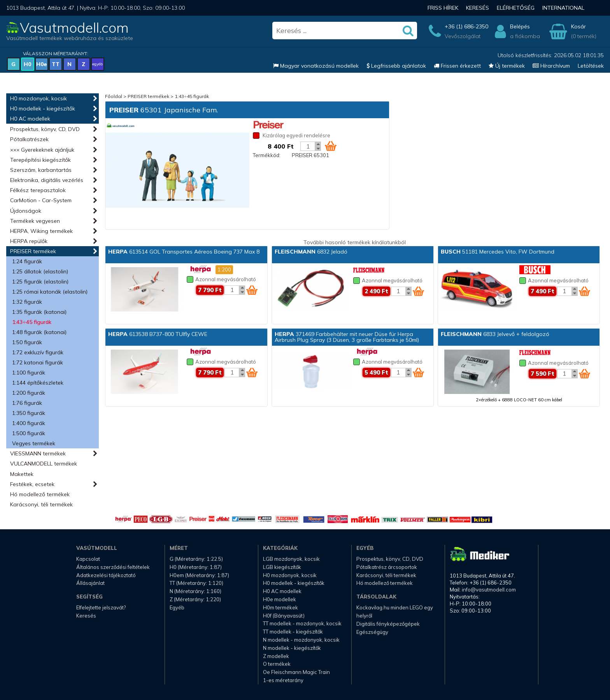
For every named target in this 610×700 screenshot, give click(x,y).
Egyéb (177, 607)
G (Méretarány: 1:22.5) (196, 559)
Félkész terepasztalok (38, 190)
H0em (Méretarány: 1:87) (199, 575)
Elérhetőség (516, 8)
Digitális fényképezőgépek (388, 624)
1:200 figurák (29, 393)
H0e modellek (280, 599)
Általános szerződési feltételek (113, 567)
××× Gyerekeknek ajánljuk (42, 150)
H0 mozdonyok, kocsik (39, 98)
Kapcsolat (88, 559)
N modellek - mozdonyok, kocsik (301, 640)
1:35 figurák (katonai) (39, 312)
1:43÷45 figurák (32, 322)
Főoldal (114, 96)
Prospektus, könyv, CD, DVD (45, 129)
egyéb (97, 64)
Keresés (478, 8)
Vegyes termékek (34, 443)
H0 (27, 64)
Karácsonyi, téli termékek (41, 504)
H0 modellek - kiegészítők (43, 108)
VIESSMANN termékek (38, 453)
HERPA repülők (29, 241)
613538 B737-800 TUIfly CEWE (158, 334)
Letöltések (591, 66)
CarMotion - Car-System (41, 200)
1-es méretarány (283, 680)
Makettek (22, 474)
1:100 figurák (29, 373)
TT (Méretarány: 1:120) (196, 583)
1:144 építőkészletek (38, 383)
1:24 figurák (27, 261)
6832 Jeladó (311, 252)
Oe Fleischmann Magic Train (296, 672)
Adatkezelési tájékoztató (106, 575)
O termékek (277, 664)
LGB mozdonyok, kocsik (291, 559)
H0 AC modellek (30, 119)
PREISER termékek (33, 251)
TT (56, 64)
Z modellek (276, 656)
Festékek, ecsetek (32, 484)
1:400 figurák (29, 423)
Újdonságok (26, 211)
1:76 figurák (27, 403)
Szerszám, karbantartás (41, 170)
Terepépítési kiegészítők (40, 160)
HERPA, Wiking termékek (41, 231)
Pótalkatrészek (29, 139)
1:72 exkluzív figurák (38, 352)
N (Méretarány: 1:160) (195, 591)
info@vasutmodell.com (489, 590)
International (563, 8)
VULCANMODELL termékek (44, 464)
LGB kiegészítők (282, 567)
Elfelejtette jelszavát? (101, 607)
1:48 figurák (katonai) (39, 332)
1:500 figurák (29, 433)
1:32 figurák (27, 302)
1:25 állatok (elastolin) (40, 271)
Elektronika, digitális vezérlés (47, 180)
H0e (42, 64)
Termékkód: (267, 155)
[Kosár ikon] (331, 146)
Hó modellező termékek (40, 494)
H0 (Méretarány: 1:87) (196, 567)
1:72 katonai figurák (38, 362)
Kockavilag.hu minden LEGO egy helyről (395, 612)
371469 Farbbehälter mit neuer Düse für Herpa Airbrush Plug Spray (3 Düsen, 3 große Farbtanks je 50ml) (347, 337)
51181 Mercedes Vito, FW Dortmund (498, 252)
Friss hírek (443, 8)
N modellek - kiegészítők (292, 648)
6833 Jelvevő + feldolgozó (495, 334)
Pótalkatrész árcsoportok (387, 567)
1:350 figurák (29, 413)
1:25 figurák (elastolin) (40, 282)
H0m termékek (280, 607)
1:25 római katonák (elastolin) (50, 292)
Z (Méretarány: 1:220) (195, 599)
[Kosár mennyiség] (308, 146)
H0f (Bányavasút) (284, 616)
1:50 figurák (27, 342)
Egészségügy (372, 632)
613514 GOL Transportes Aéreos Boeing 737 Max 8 (184, 252)
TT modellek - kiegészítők (293, 632)
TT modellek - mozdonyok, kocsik (302, 623)
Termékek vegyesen (35, 221)
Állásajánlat (90, 583)
